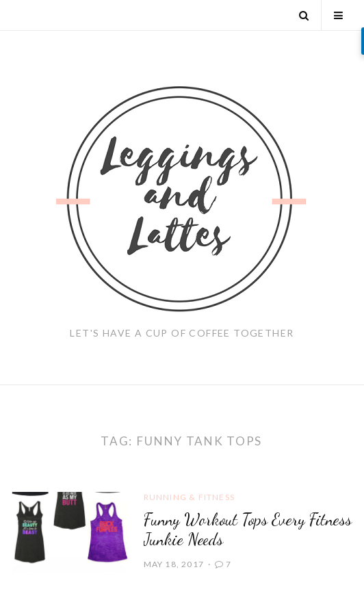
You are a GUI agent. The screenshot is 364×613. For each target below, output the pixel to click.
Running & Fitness (189, 497)
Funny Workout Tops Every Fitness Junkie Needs (248, 530)
